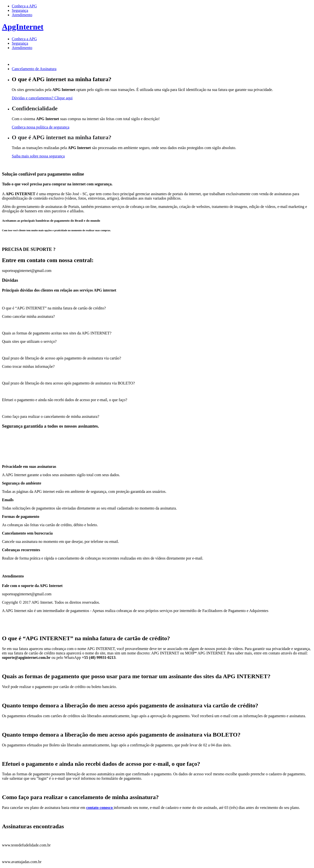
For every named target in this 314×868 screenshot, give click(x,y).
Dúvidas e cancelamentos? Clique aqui (42, 98)
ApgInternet (23, 27)
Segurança (20, 10)
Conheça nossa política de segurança (41, 127)
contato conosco (100, 808)
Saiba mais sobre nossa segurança (38, 156)
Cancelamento (34, 69)
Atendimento (22, 15)
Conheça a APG (24, 6)
